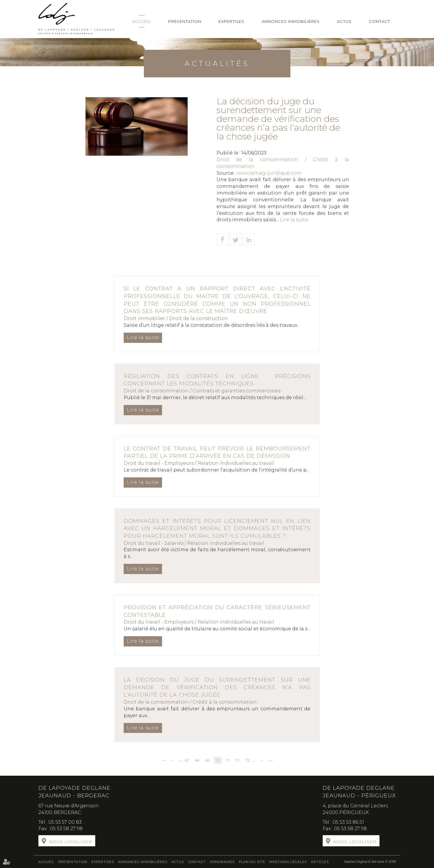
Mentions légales (288, 862)
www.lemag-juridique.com (269, 173)
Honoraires (222, 862)
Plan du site (252, 862)
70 (218, 760)
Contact (379, 21)
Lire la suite (294, 220)
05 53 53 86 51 (348, 822)
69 (207, 760)
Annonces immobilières (291, 21)
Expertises (232, 21)
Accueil (142, 21)
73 (247, 760)
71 (228, 760)
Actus (344, 21)
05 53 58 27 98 (66, 829)
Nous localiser (70, 842)
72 (237, 760)
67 (187, 760)
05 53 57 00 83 (65, 822)
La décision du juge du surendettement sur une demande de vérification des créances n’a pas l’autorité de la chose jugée (217, 687)
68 (197, 760)
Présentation (185, 21)
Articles (320, 862)
